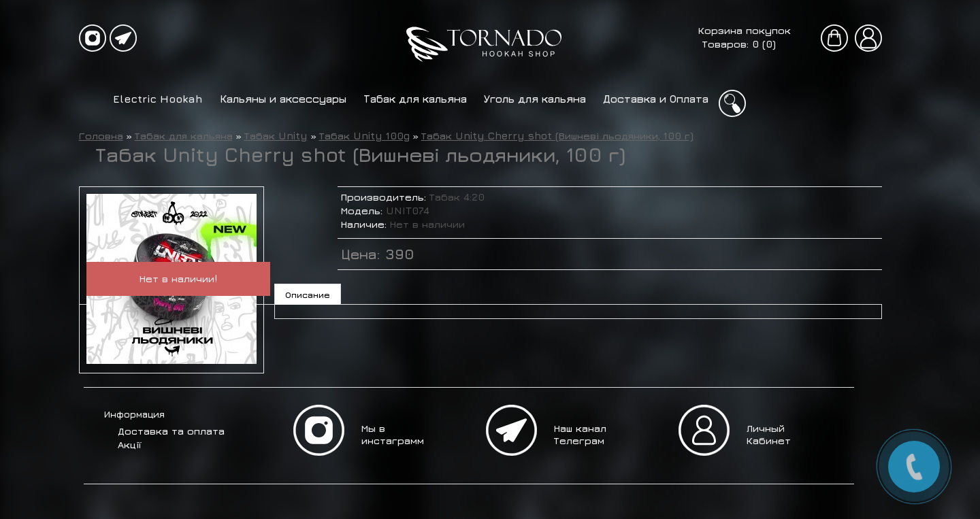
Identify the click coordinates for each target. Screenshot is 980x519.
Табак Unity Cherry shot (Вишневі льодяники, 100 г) (557, 136)
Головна (101, 136)
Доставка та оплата (171, 431)
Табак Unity (276, 136)
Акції (129, 445)
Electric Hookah (158, 99)
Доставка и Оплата (656, 99)
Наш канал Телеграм (580, 434)
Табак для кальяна (415, 99)
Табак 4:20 (457, 197)
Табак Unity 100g (364, 136)
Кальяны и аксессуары (283, 99)
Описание (308, 295)
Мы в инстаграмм (393, 434)
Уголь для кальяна (535, 99)
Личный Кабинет (769, 434)
